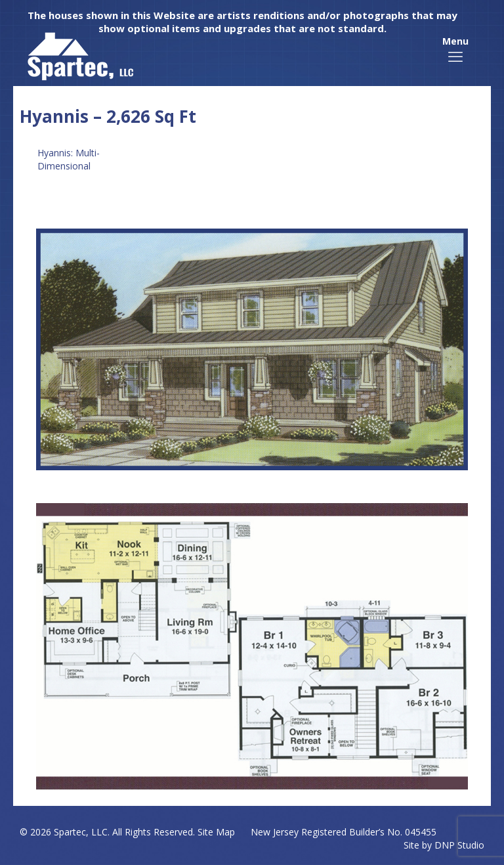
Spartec (70, 832)
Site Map (216, 832)
